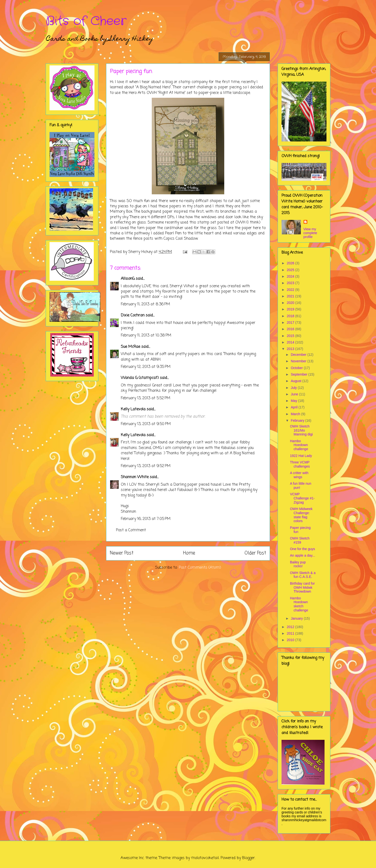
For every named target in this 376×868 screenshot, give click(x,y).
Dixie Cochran (133, 315)
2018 (291, 316)
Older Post (255, 553)
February (298, 420)
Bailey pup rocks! (298, 564)
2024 (291, 276)
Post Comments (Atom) (200, 568)
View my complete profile (310, 233)
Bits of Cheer (86, 21)
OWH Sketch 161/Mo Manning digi (301, 430)
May (294, 401)
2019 (291, 309)
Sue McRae (130, 347)
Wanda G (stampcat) (140, 378)
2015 (291, 336)
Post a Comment (131, 530)
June (295, 394)
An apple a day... (303, 555)
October (297, 368)
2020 (291, 303)
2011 (291, 633)
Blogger (249, 858)
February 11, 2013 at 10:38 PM (146, 336)
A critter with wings (299, 475)
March (296, 414)
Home (189, 553)
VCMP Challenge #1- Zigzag (302, 498)
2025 (291, 270)
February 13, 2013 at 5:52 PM (146, 398)
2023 (291, 283)
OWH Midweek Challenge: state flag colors (301, 515)
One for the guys (303, 549)
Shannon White (135, 477)
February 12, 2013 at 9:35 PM (146, 367)
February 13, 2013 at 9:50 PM (146, 424)
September (299, 374)
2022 (291, 290)
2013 (291, 349)
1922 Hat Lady (301, 456)
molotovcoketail (205, 858)
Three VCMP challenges (300, 464)
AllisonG (128, 279)
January (297, 618)
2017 (291, 322)
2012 (291, 627)
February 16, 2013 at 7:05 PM (146, 519)
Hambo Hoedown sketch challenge (299, 604)
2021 (291, 296)
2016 (291, 329)
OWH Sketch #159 (300, 540)
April (295, 407)
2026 (291, 263)
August (296, 381)
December (299, 355)
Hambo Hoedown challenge (299, 445)
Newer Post (122, 553)
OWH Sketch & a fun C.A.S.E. (303, 575)
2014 (291, 342)
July (294, 388)
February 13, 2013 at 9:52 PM (146, 466)
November (299, 361)
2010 (291, 640)
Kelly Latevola (133, 409)
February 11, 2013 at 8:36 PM (145, 304)
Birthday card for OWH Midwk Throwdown (302, 588)
